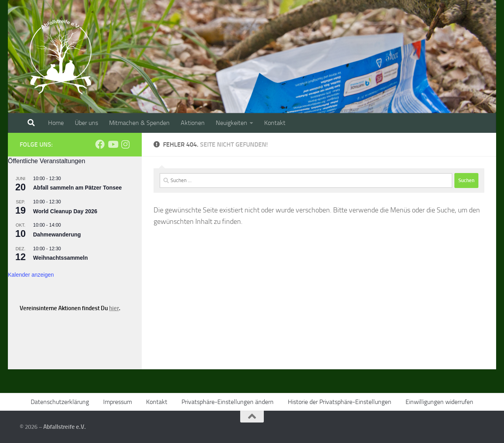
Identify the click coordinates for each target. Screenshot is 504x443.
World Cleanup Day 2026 (65, 211)
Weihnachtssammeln (60, 258)
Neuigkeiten (232, 123)
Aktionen (193, 123)
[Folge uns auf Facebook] (100, 144)
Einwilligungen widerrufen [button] (439, 402)
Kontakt (275, 123)
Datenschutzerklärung (60, 402)
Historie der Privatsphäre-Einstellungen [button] (340, 402)
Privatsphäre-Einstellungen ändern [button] (228, 402)
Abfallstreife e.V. (65, 427)
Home (56, 123)
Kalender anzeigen (31, 275)
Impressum (118, 402)
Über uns (86, 123)
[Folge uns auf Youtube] (113, 144)
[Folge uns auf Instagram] (125, 144)
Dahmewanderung (57, 235)
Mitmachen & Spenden (139, 123)
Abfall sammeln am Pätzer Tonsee (77, 188)
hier (114, 308)
